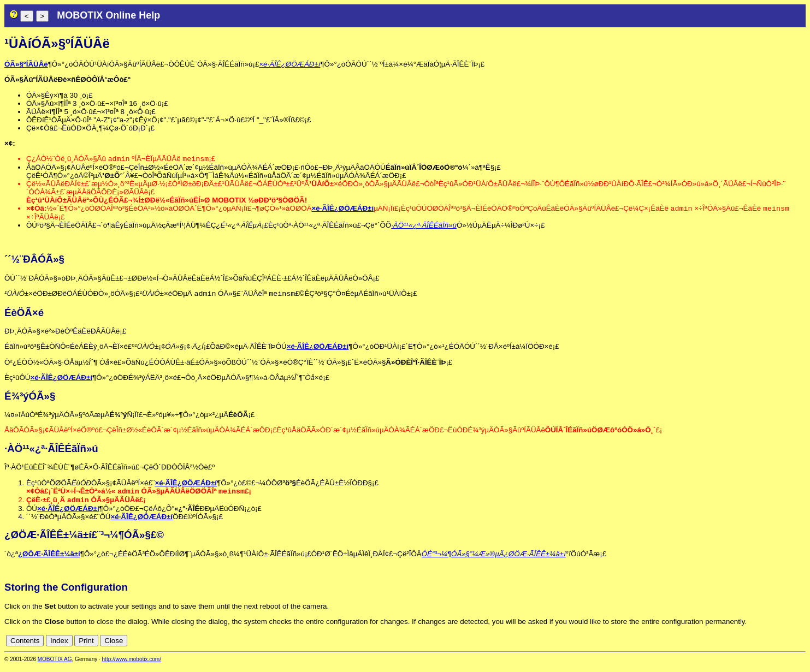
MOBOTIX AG (55, 665)
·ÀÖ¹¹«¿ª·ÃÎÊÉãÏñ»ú (424, 227)
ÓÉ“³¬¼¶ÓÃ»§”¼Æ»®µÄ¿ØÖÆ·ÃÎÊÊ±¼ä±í (494, 559)
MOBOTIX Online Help (108, 15)
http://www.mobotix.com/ (132, 665)
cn (788, 646)
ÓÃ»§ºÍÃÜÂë (26, 64)
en (800, 646)
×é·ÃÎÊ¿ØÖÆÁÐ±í (289, 64)
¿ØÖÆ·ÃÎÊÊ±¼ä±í (49, 559)
